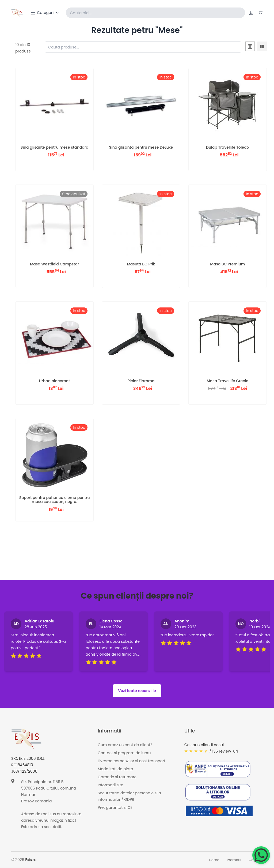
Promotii (234, 860)
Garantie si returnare (117, 777)
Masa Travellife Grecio (227, 381)
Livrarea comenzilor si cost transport (132, 761)
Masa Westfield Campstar (54, 264)
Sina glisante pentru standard (55, 148)
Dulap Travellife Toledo (227, 148)
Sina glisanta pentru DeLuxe (141, 148)
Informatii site (110, 785)
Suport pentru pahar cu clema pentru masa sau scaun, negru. (55, 500)
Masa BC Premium (227, 264)
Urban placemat (55, 381)
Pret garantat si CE (115, 808)
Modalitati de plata (115, 769)
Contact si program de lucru (124, 753)
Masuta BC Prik (141, 264)
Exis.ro (31, 860)
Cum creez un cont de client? (125, 745)
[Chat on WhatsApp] (261, 855)
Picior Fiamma (141, 381)
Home (214, 860)
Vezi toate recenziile (137, 691)
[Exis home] (18, 13)
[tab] (250, 47)
